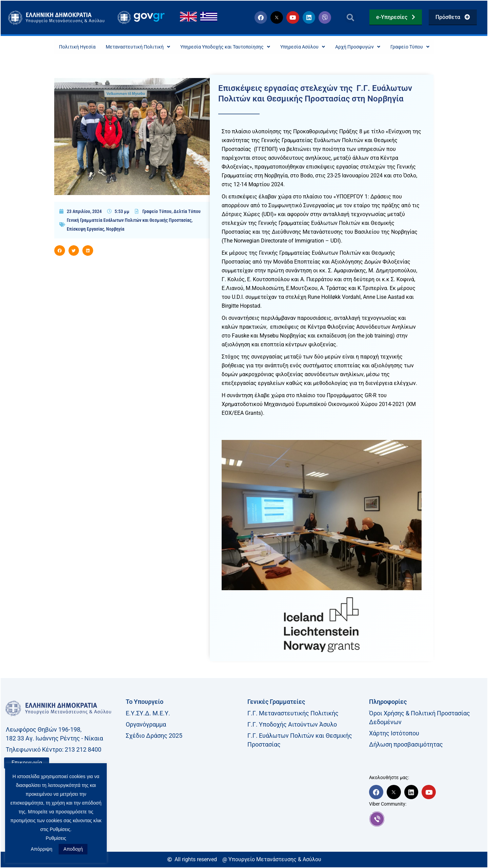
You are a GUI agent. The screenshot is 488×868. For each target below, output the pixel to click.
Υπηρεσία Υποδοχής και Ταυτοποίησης (223, 47)
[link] (426, 819)
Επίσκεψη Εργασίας (85, 230)
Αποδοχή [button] (73, 849)
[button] (350, 17)
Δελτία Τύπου (187, 212)
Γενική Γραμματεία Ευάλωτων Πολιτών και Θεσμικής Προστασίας (129, 221)
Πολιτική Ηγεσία (60, 47)
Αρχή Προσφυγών (370, 47)
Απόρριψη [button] (42, 849)
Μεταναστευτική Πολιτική (126, 47)
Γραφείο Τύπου (427, 47)
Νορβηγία (115, 230)
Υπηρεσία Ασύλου (309, 47)
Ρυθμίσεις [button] (56, 838)
